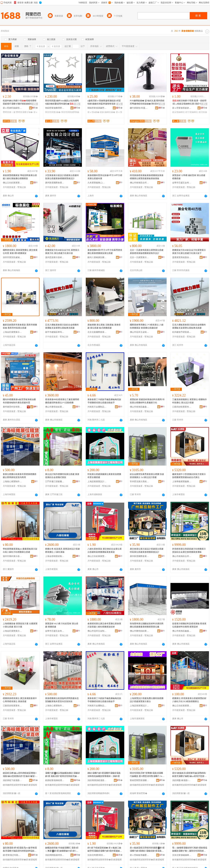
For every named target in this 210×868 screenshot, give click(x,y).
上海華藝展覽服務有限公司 (182, 482)
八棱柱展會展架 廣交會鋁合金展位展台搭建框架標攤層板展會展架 (105, 550)
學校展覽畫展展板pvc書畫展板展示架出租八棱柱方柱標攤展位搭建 (20, 550)
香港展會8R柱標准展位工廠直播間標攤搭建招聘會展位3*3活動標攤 (62, 401)
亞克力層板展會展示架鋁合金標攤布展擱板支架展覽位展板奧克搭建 (62, 326)
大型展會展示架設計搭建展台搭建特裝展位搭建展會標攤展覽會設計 (62, 177)
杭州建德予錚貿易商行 (182, 332)
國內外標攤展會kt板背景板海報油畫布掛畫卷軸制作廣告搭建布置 (19, 401)
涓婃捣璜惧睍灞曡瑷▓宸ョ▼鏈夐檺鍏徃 (97, 780)
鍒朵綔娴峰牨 (178, 112)
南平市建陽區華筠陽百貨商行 (55, 332)
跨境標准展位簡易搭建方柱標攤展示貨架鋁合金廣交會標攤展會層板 (189, 550)
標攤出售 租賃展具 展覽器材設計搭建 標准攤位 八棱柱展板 (62, 550)
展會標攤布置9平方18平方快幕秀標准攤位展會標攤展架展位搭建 (105, 252)
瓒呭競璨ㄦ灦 (9, 112)
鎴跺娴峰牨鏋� (107, 112)
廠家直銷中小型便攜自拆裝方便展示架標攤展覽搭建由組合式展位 (189, 476)
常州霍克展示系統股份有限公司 (139, 482)
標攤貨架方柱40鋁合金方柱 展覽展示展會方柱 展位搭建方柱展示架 (62, 252)
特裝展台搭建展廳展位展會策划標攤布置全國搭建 (104, 476)
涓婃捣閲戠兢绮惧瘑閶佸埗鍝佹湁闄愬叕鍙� (55, 855)
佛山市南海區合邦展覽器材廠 (139, 183)
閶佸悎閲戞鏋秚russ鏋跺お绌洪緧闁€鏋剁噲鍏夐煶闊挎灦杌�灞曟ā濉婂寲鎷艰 (62, 102)
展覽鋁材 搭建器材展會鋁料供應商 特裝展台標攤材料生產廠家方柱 (147, 401)
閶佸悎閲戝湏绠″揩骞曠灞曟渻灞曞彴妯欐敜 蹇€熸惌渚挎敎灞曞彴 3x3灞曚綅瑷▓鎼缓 (146, 775)
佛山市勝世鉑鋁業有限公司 (55, 407)
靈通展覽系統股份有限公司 (182, 257)
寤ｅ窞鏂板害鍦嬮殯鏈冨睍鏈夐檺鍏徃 (139, 855)
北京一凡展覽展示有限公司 (139, 257)
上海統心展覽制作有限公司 (12, 482)
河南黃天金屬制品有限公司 (97, 407)
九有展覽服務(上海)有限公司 (97, 183)
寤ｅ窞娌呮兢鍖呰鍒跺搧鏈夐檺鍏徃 (12, 108)
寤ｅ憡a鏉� (93, 112)
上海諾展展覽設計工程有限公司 (97, 482)
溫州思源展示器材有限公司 (55, 257)
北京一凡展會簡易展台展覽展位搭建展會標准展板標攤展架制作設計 (147, 252)
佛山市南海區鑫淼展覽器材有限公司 (139, 407)
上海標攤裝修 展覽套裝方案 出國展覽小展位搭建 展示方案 (20, 625)
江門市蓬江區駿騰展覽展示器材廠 (55, 482)
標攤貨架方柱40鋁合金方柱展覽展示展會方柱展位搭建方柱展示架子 (189, 252)
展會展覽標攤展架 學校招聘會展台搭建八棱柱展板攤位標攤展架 (20, 177)
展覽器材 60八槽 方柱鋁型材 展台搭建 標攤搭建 (62, 625)
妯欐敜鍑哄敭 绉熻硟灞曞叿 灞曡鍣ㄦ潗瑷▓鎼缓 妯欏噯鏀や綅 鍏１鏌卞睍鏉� (62, 849)
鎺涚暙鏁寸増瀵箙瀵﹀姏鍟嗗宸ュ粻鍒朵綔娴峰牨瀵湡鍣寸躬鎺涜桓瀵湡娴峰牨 (189, 102)
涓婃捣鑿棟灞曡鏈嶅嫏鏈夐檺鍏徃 (182, 780)
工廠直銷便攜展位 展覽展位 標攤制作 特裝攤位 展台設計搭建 (190, 401)
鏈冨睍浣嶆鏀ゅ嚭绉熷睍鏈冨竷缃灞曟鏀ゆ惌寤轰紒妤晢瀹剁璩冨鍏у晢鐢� (20, 775)
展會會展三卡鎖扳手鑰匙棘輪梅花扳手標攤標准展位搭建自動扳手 (104, 401)
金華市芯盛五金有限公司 (182, 183)
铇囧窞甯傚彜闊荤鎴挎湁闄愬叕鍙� (55, 108)
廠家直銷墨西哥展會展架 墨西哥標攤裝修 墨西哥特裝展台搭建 (20, 326)
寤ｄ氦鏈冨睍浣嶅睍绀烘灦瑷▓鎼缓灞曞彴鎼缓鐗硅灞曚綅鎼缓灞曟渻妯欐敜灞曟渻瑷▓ (147, 849)
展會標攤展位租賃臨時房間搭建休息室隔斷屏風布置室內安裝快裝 (62, 700)
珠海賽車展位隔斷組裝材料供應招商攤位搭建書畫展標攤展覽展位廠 (147, 625)
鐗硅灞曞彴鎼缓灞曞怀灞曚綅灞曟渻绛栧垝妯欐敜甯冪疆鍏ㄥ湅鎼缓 (104, 775)
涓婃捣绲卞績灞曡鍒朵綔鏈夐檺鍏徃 (12, 780)
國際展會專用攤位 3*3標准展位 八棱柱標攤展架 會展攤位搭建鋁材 (147, 326)
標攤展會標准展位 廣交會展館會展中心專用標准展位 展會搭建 (20, 700)
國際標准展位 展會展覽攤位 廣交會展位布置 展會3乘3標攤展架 (20, 252)
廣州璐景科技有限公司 (12, 407)
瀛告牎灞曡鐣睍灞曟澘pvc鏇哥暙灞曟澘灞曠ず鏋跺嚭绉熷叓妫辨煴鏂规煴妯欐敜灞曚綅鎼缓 (20, 849)
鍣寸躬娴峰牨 (192, 112)
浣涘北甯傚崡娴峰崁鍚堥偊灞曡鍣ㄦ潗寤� (182, 855)
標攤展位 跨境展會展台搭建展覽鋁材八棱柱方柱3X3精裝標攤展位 (189, 700)
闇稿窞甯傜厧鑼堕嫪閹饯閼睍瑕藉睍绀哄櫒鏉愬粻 (97, 108)
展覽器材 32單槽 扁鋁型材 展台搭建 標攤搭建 (189, 177)
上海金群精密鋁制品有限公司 (55, 556)
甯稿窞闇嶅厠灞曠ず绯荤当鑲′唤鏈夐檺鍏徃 (139, 780)
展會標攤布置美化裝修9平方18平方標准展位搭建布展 (105, 177)
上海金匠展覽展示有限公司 (12, 332)
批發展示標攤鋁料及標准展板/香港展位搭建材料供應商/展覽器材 (189, 625)
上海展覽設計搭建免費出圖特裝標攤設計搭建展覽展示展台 (147, 700)
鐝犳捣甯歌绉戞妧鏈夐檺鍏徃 (139, 108)
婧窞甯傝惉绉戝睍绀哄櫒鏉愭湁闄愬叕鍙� (12, 855)
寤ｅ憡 (35, 104)
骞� (35, 108)
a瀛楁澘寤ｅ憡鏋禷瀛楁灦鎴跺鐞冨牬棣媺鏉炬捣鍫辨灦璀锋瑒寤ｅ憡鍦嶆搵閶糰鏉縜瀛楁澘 (105, 102)
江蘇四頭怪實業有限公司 (182, 407)
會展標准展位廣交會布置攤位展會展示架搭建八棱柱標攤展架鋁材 (104, 625)
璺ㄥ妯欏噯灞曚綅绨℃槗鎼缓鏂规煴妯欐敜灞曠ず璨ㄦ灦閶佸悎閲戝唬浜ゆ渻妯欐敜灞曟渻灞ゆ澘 (190, 849)
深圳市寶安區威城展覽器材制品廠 (12, 257)
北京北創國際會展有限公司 (97, 332)
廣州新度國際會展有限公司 (55, 183)
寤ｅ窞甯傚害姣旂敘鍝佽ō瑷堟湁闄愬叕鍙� (182, 108)
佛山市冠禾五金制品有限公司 (139, 332)
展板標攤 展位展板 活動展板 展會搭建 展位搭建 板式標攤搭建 (104, 326)
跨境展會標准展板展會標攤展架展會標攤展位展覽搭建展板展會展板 (147, 177)
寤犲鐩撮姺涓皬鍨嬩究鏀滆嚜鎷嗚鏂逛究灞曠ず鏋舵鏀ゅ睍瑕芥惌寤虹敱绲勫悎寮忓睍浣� (189, 775)
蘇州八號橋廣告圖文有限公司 (97, 257)
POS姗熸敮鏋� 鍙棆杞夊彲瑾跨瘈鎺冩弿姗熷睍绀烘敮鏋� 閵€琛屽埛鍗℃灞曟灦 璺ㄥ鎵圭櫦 (147, 102)
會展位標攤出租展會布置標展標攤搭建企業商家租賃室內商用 (20, 476)
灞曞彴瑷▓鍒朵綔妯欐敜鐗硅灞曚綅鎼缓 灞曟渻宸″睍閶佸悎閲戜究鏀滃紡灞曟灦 (62, 775)
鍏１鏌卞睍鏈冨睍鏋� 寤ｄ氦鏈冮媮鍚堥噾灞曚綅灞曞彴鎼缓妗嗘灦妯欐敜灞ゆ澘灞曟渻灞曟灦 (105, 849)
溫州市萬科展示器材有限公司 (12, 556)
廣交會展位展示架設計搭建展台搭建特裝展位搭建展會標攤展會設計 (147, 550)
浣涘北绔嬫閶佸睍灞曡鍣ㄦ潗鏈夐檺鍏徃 (97, 855)
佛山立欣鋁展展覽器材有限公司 (12, 183)
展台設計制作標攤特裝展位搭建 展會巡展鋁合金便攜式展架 (62, 476)
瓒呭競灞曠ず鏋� (24, 112)
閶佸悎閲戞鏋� (53, 112)
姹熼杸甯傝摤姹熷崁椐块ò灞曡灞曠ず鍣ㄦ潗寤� (55, 780)
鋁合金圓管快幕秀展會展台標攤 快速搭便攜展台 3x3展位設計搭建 (147, 476)
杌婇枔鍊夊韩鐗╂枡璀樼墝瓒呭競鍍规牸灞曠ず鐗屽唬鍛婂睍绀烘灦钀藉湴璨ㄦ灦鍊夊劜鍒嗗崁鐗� (20, 102)
